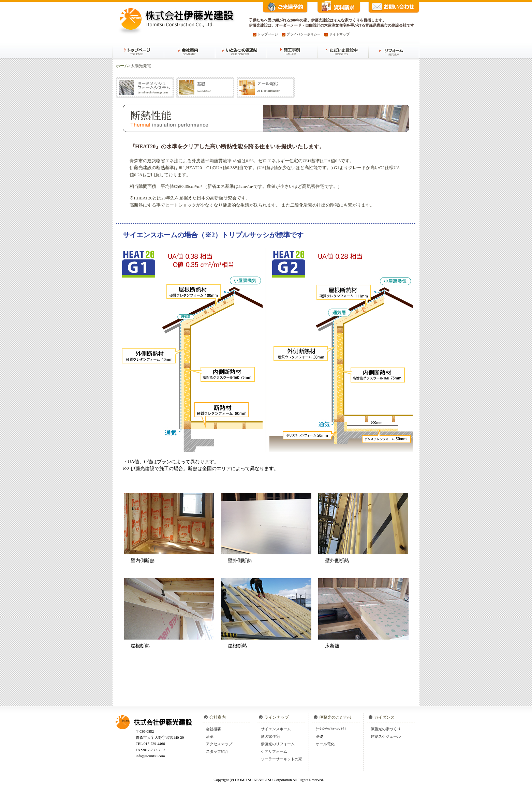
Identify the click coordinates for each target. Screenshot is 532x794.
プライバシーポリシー (304, 34)
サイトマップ (339, 34)
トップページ (268, 34)
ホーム (122, 66)
